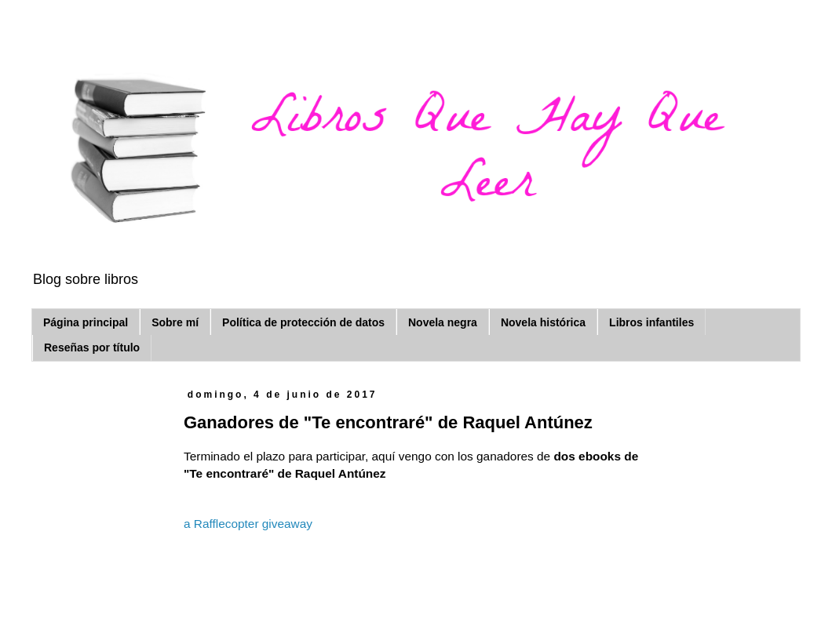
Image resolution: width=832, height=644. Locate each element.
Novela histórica (543, 322)
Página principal (86, 322)
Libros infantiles (651, 322)
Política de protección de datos (303, 322)
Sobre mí (175, 322)
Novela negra (443, 322)
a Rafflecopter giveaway (248, 524)
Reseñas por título (92, 347)
